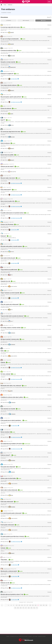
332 (41, 605)
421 (26, 608)
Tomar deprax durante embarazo (9, 85)
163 (17, 605)
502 (34, 608)
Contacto (30, 636)
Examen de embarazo (6, 108)
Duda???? (3, 120)
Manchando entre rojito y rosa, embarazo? (11, 386)
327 (27, 605)
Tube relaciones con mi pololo (8, 409)
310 (25, 605)
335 (15, 608)
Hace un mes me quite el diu (8, 201)
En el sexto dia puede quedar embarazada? (11, 513)
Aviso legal (35, 636)
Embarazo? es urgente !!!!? (7, 74)
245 (19, 605)
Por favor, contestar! (6, 374)
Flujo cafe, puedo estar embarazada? (10, 304)
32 (11, 605)
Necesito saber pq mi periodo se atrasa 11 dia (12, 594)
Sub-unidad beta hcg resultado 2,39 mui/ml (11, 444)
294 (22, 605)
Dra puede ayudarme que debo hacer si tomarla (12, 536)
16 (8, 605)
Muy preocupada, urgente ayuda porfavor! (11, 97)
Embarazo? (3, 236)
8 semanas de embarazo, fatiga (8, 50)
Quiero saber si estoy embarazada (9, 490)
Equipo (8, 636)
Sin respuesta (26, 20)
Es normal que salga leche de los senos (10, 27)
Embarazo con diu (5, 583)
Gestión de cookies (42, 636)
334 (46, 605)
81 (14, 605)
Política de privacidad (23, 636)
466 (29, 608)
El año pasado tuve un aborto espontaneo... (11, 420)
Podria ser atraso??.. (6, 455)
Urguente (3, 362)
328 (30, 605)
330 (36, 605)
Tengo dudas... (4, 560)
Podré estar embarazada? (7, 502)
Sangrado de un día (5, 281)
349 (21, 608)
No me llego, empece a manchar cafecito (11, 328)
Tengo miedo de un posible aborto (9, 270)
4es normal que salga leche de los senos (11, 132)
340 (18, 608)
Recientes (9, 20)
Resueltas (43, 20)
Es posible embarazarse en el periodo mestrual (12, 213)
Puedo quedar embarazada (7, 525)
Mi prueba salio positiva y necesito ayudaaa (11, 246)
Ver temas (9, 12)
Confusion (3, 548)
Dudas (2, 351)
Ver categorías (4, 12)
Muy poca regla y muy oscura (8, 178)
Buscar (49, 17)
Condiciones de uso (14, 636)
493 (31, 608)
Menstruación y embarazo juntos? (9, 571)
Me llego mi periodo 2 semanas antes (10, 339)
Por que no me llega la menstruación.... (10, 39)
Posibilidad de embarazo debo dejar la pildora (12, 397)
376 (23, 608)
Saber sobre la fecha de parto (8, 258)
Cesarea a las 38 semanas (7, 224)
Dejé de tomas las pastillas (7, 155)
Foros (5, 5)
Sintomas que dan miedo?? (7, 166)
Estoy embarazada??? (6, 190)
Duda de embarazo (5, 143)
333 (44, 605)
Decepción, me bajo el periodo (8, 62)
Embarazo (10, 5)
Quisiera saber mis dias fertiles (8, 478)
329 (33, 605)
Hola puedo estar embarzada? (8, 467)
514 (37, 608)
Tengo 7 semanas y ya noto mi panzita (10, 293)
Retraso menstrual (5, 432)
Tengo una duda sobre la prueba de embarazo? (12, 316)
